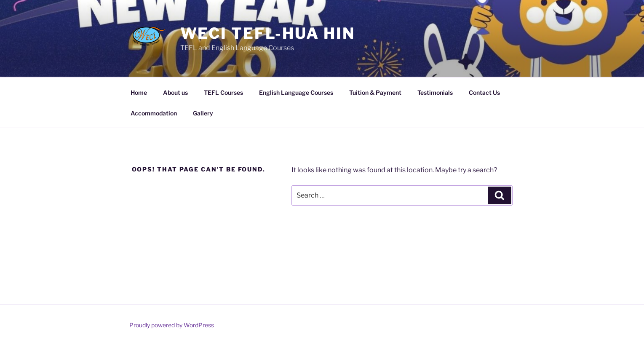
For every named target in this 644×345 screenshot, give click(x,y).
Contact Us (484, 92)
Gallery (203, 113)
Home (139, 92)
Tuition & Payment (375, 92)
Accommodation (154, 113)
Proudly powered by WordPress (172, 325)
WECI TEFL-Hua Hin (268, 33)
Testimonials (435, 92)
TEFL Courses (223, 92)
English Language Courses (296, 92)
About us (175, 92)
